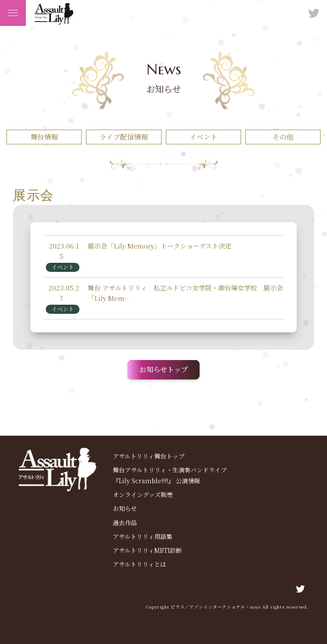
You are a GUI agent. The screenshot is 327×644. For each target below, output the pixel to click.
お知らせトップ (164, 369)
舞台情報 (44, 137)
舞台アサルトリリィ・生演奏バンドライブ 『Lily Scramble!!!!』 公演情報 (170, 475)
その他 (283, 137)
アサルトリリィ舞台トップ (149, 456)
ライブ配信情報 (124, 137)
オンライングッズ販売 (143, 494)
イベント (203, 137)
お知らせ (125, 508)
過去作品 (125, 523)
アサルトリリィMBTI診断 (147, 550)
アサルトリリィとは (140, 564)
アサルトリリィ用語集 (143, 536)
